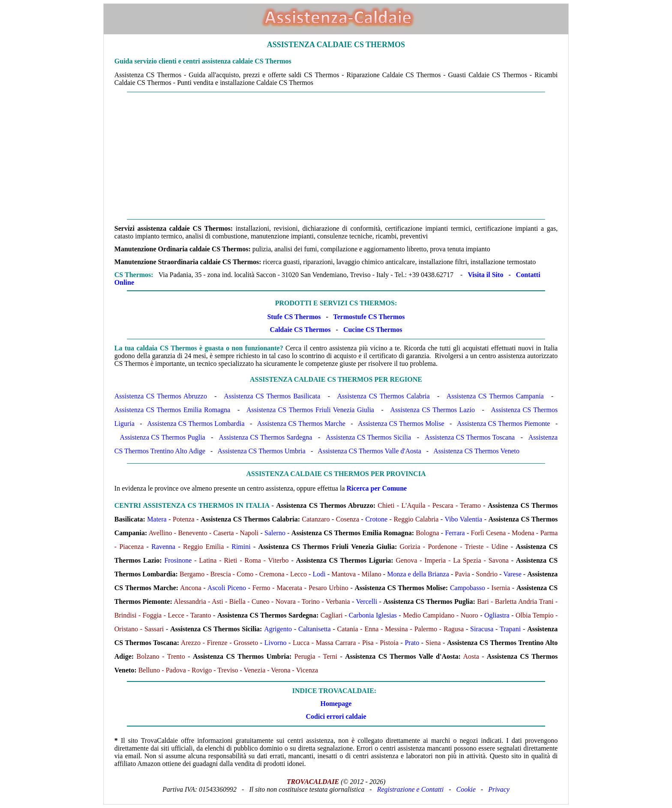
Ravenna (163, 547)
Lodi (319, 574)
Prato (412, 643)
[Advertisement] (336, 156)
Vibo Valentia (463, 519)
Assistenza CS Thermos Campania (495, 396)
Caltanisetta (315, 629)
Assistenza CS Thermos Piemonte (503, 424)
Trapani (510, 629)
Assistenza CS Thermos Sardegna (265, 437)
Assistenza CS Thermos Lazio (432, 410)
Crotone (376, 519)
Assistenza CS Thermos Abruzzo (161, 396)
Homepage (336, 704)
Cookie (466, 789)
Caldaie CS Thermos (300, 330)
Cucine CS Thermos (373, 330)
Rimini (241, 547)
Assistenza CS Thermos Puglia (163, 437)
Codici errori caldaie (336, 716)
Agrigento (278, 629)
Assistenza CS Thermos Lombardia (196, 424)
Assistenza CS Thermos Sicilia (368, 437)
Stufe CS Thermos (294, 317)
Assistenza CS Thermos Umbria (261, 451)
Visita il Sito (485, 275)
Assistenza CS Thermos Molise (401, 424)
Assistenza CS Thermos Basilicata (272, 396)
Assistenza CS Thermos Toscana (470, 437)
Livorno (276, 643)
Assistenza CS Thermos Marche (301, 424)
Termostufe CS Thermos (369, 317)
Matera (157, 519)
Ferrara (455, 533)
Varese (512, 574)
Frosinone (178, 560)
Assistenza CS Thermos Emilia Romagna (172, 410)
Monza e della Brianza (418, 574)
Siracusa (482, 629)
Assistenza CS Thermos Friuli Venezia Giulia (310, 410)
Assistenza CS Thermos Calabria (383, 396)
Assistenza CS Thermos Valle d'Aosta (369, 451)
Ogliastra (497, 615)
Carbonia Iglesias (373, 615)
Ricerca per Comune (377, 488)
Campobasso (468, 588)
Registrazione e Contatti (411, 789)
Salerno (275, 533)
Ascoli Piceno (227, 588)
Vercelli (366, 601)
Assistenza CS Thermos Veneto (476, 451)
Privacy (499, 789)
